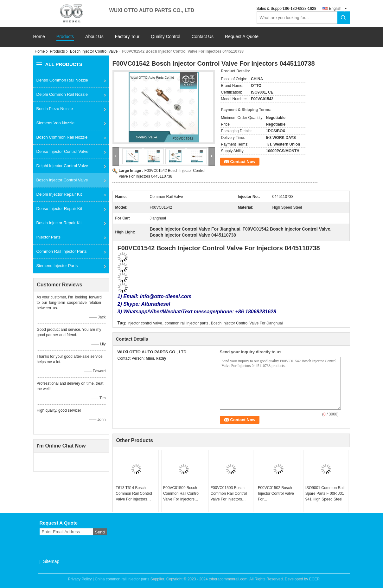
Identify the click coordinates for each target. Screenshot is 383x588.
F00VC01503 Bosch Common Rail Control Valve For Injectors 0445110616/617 (229, 494)
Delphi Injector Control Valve (62, 166)
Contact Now (243, 162)
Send (100, 532)
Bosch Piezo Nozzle (55, 109)
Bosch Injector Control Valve (94, 51)
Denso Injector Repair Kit (59, 209)
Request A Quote (242, 36)
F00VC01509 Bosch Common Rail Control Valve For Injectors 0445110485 (181, 494)
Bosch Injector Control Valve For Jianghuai (247, 323)
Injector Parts (49, 237)
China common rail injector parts (122, 579)
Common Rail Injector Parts (62, 251)
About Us (94, 37)
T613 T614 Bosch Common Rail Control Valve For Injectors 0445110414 (134, 494)
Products (65, 37)
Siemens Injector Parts (57, 266)
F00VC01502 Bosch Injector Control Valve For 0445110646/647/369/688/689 (279, 494)
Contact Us (203, 37)
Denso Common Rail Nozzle (62, 80)
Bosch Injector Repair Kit (59, 223)
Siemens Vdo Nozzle (56, 123)
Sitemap (51, 561)
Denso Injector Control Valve (63, 151)
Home (39, 37)
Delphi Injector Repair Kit (59, 194)
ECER (314, 579)
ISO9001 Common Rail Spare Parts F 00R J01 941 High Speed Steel (325, 493)
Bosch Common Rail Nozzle (62, 137)
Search (344, 18)
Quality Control (166, 37)
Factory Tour (127, 37)
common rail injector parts (186, 323)
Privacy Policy (80, 579)
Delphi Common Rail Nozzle (62, 94)
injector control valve (145, 323)
